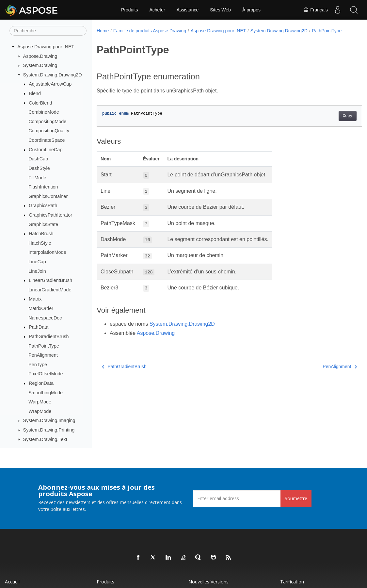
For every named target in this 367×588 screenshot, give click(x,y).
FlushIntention (43, 187)
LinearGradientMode (50, 290)
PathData (39, 327)
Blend (35, 93)
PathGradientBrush (49, 336)
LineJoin (37, 271)
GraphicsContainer (48, 196)
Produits (129, 10)
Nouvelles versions (208, 582)
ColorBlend (40, 103)
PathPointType (44, 346)
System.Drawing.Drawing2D (53, 75)
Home (103, 31)
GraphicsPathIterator (50, 215)
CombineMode (44, 112)
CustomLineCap (46, 150)
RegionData (41, 383)
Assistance (188, 10)
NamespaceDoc (45, 318)
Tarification (292, 582)
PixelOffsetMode (46, 374)
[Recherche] (48, 31)
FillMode (37, 178)
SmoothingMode (46, 393)
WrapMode (40, 411)
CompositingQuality (49, 131)
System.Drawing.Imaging (49, 420)
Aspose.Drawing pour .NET (46, 47)
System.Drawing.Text (45, 439)
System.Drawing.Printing (49, 430)
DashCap (38, 159)
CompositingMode (47, 122)
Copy (329, 123)
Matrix (35, 299)
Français (315, 10)
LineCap (37, 262)
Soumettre (296, 498)
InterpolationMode (47, 252)
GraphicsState (43, 224)
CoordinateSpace (47, 140)
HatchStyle (40, 243)
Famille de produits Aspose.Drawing (150, 31)
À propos (251, 10)
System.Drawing (40, 65)
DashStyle (39, 168)
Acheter (157, 10)
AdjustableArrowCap (50, 84)
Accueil (12, 582)
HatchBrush (41, 234)
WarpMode (40, 402)
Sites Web (220, 10)
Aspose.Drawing (40, 56)
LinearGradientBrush (50, 280)
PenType (38, 365)
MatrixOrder (41, 308)
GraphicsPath (43, 205)
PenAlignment (43, 355)
